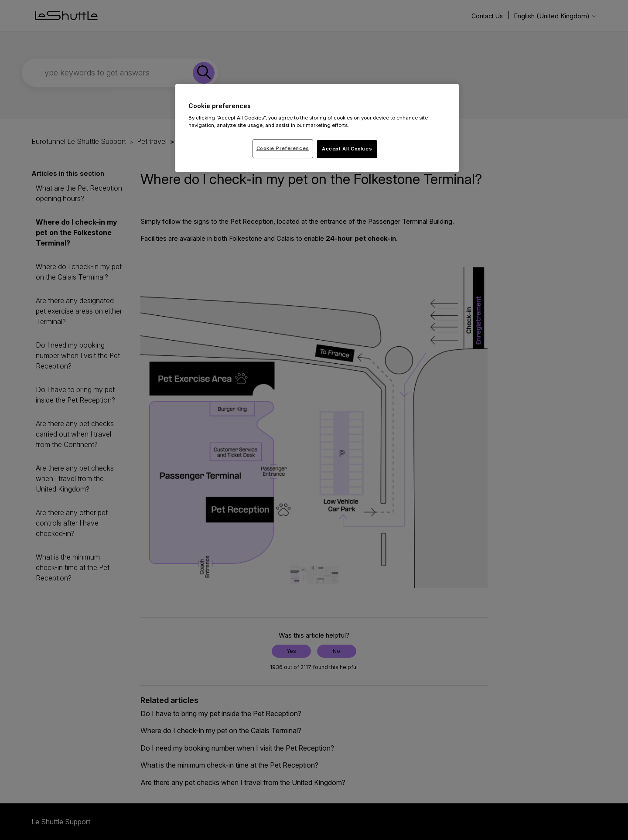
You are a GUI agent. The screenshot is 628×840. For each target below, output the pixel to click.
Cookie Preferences (283, 148)
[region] (317, 128)
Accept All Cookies (347, 149)
